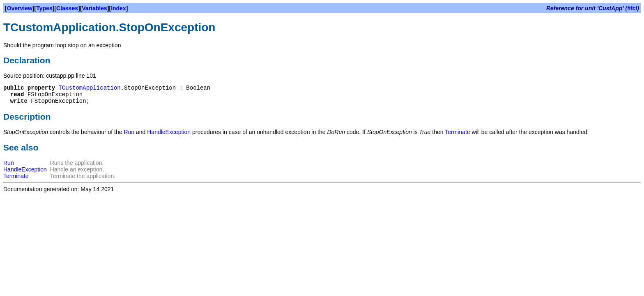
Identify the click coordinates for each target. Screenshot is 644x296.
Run (129, 132)
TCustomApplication (89, 88)
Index (118, 8)
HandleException (169, 132)
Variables (94, 8)
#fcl (632, 8)
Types (44, 8)
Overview (20, 8)
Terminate (457, 132)
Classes (67, 8)
